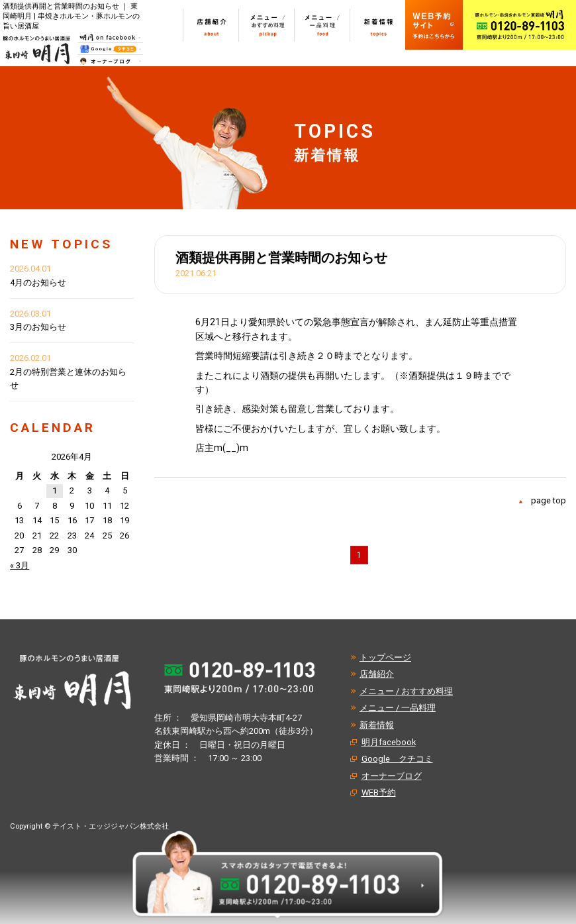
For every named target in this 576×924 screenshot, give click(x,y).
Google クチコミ (397, 759)
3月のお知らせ (38, 327)
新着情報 (377, 725)
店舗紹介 (377, 674)
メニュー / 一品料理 (398, 708)
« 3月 (20, 565)
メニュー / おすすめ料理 (406, 691)
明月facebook (389, 742)
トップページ (385, 657)
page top (549, 500)
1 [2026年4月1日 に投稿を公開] (55, 490)
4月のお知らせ (38, 282)
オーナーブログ (392, 776)
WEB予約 (379, 793)
